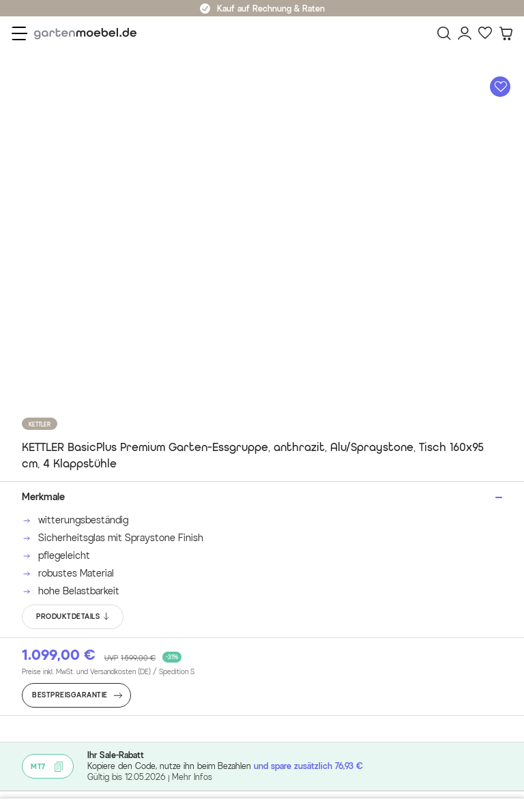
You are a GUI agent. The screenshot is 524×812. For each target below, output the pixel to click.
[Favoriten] (485, 33)
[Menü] (19, 33)
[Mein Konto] (465, 33)
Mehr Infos (192, 777)
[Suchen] (444, 33)
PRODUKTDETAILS (73, 617)
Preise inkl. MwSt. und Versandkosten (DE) (108, 672)
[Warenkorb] (506, 33)
